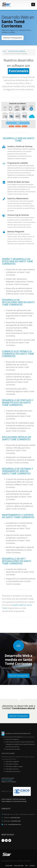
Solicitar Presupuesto (19, 716)
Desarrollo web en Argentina (17, 51)
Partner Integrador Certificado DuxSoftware (14, 799)
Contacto (32, 866)
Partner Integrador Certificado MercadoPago (14, 801)
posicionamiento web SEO (12, 747)
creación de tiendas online (27, 742)
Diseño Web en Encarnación (13, 771)
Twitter (6, 840)
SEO (26, 866)
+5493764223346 (15, 818)
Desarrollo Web (19, 866)
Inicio (4, 51)
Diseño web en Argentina (12, 739)
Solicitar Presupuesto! (13, 38)
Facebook (3, 840)
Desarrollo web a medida (12, 742)
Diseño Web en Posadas (12, 764)
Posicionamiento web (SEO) (13, 749)
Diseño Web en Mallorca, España (14, 766)
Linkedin (10, 840)
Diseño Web (9, 866)
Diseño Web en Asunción (12, 769)
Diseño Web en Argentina (12, 762)
